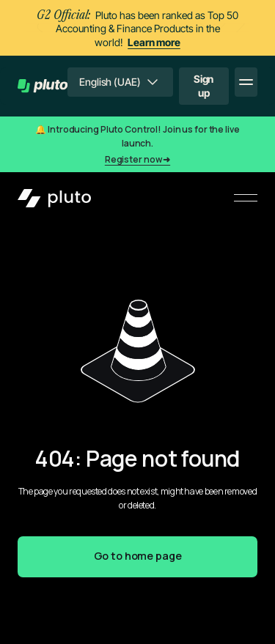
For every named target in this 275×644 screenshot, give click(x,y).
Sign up (203, 85)
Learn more (154, 42)
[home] (43, 86)
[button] (120, 82)
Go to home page (138, 556)
